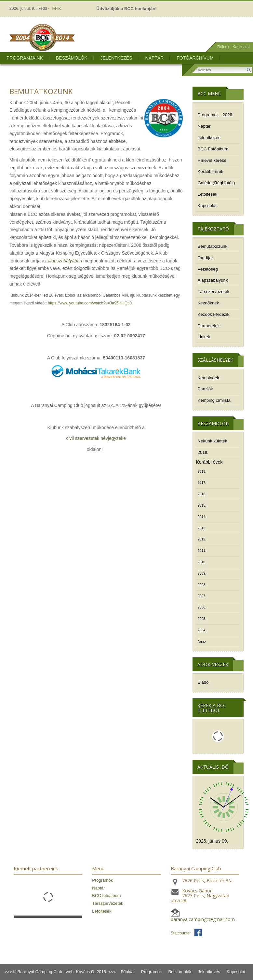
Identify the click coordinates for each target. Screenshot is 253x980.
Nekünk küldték (213, 441)
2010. (202, 562)
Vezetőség (208, 269)
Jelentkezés (116, 58)
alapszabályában (65, 261)
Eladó (203, 682)
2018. (202, 471)
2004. (202, 630)
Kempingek (209, 378)
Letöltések (208, 194)
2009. (202, 573)
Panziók (205, 389)
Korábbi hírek (211, 171)
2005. (202, 619)
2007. (202, 596)
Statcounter (181, 933)
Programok (102, 880)
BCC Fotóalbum (213, 149)
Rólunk (223, 47)
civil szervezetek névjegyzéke (96, 438)
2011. (202, 551)
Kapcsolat (241, 47)
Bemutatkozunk (213, 246)
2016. (202, 494)
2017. (202, 483)
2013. (202, 528)
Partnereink (209, 326)
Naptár (155, 58)
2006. (202, 607)
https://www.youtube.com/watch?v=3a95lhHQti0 (90, 303)
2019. (203, 452)
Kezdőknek (208, 303)
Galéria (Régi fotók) (216, 183)
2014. (202, 517)
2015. (202, 505)
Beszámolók (72, 58)
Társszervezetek (214, 292)
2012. (202, 539)
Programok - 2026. (216, 115)
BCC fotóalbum (106, 896)
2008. (202, 585)
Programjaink (25, 58)
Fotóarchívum (195, 58)
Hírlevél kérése (212, 160)
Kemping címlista (214, 400)
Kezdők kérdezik (214, 314)
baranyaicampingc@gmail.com (203, 919)
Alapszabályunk (213, 280)
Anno (202, 641)
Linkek (204, 337)
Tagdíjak (206, 258)
